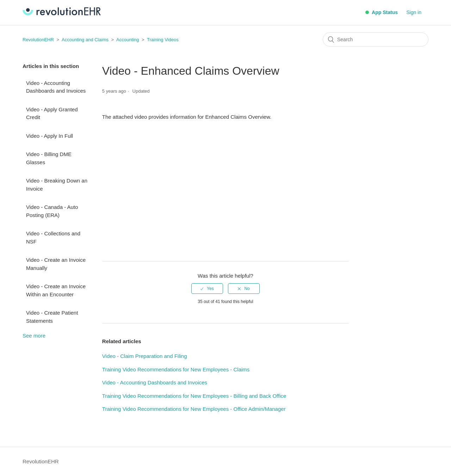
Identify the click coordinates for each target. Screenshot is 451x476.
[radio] (207, 289)
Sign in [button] (414, 12)
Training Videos (163, 40)
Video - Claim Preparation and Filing (145, 356)
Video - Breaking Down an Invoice (57, 185)
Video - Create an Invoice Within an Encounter (56, 290)
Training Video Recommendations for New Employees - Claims (176, 369)
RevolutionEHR (38, 40)
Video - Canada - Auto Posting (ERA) (52, 211)
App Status (382, 12)
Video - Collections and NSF (53, 237)
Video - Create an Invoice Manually (56, 264)
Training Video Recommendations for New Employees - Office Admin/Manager (194, 409)
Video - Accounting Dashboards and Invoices (56, 87)
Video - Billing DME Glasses (49, 158)
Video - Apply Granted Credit (52, 113)
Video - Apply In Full (50, 136)
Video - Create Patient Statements (52, 317)
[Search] (376, 39)
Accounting (128, 40)
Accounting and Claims (85, 40)
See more (34, 336)
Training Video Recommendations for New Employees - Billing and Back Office (194, 396)
